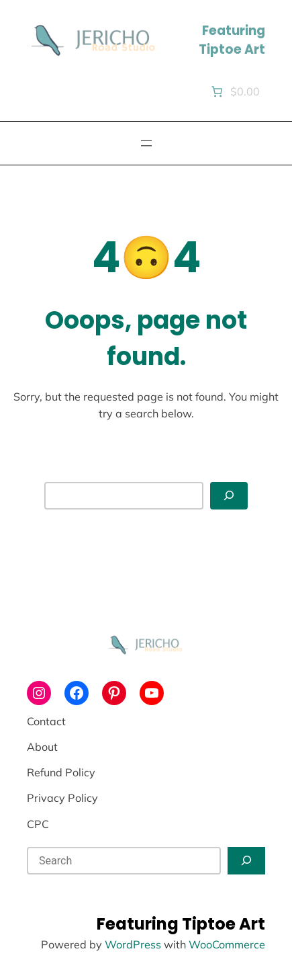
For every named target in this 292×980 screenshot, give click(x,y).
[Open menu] (146, 143)
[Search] (229, 496)
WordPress (133, 944)
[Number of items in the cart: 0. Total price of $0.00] (234, 91)
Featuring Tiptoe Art (232, 40)
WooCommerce (227, 944)
